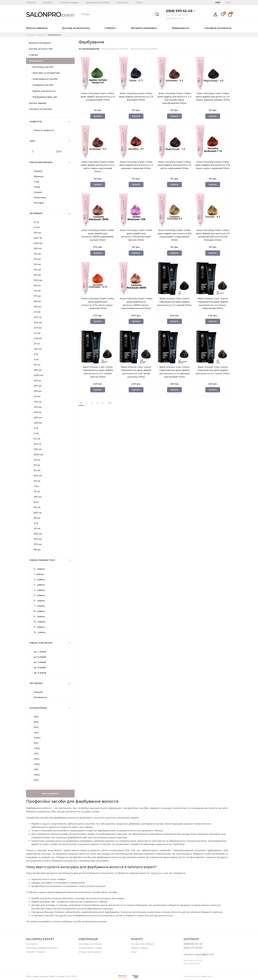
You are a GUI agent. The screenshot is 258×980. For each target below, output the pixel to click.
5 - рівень (39, 595)
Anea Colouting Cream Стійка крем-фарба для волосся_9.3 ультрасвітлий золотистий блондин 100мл (213, 235)
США (36, 182)
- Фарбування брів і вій (43, 97)
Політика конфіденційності (42, 948)
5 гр (36, 428)
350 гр (37, 380)
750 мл (38, 497)
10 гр (36, 222)
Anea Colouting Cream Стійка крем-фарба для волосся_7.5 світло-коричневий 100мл (174, 167)
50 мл (37, 439)
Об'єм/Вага (36, 213)
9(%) (36, 717)
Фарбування (180, 28)
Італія (37, 187)
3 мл (36, 359)
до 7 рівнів (40, 662)
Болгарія (39, 203)
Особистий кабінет (142, 944)
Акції (134, 952)
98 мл (37, 550)
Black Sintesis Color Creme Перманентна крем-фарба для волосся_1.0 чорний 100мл (174, 304)
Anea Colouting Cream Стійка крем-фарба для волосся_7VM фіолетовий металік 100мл (136, 235)
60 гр (37, 465)
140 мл (37, 270)
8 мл (36, 502)
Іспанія (38, 192)
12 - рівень (40, 632)
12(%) (36, 759)
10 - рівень (40, 622)
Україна (38, 171)
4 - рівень (39, 590)
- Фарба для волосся (42, 91)
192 (110, 403)
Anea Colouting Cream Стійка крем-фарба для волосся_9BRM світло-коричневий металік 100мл (136, 304)
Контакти (123, 2)
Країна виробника (41, 162)
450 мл (38, 417)
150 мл (37, 275)
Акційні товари (69, 2)
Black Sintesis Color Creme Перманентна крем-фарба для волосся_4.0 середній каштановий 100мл (174, 372)
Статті (139, 2)
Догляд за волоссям (76, 28)
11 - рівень (39, 627)
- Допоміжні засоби (41, 67)
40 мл (37, 396)
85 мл (37, 518)
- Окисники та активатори (44, 73)
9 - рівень (39, 616)
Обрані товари (140, 948)
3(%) (36, 743)
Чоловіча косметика (218, 28)
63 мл (37, 481)
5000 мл (38, 454)
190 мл (37, 307)
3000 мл (38, 375)
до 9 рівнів (40, 673)
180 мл (37, 301)
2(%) (36, 754)
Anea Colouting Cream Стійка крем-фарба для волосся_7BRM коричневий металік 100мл (98, 235)
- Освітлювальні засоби (43, 79)
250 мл (38, 349)
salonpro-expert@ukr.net (199, 954)
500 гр (37, 444)
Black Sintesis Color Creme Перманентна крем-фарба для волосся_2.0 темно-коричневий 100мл (213, 304)
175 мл (37, 291)
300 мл (38, 370)
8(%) (36, 722)
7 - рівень (39, 606)
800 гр (38, 513)
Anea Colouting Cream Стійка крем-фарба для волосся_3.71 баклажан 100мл (136, 99)
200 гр (38, 317)
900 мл (38, 534)
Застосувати (50, 793)
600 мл (38, 476)
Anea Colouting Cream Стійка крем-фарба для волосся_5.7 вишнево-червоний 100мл (136, 167)
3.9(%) (37, 738)
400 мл (38, 407)
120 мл (37, 254)
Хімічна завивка (37, 28)
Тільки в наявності (44, 130)
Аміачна (38, 692)
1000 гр (38, 238)
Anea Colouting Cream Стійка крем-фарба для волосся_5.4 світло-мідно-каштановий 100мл (98, 167)
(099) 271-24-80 (193, 948)
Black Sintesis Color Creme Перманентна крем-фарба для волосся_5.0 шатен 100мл (213, 372)
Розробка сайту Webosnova (198, 976)
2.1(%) (37, 748)
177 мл (37, 296)
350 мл (38, 386)
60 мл (37, 470)
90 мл (37, 528)
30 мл (37, 365)
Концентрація (38, 708)
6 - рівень (39, 601)
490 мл (38, 423)
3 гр (36, 354)
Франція (39, 176)
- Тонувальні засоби (41, 85)
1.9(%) (37, 764)
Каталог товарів (35, 952)
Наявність (36, 122)
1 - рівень (39, 574)
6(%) (36, 727)
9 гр (36, 523)
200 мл (38, 322)
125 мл (37, 259)
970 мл (38, 544)
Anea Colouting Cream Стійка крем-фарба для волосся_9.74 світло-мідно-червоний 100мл (98, 304)
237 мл (38, 328)
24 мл (37, 333)
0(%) (36, 780)
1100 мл (38, 248)
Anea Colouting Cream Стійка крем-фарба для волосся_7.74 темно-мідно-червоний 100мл (213, 167)
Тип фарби (36, 683)
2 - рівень (39, 579)
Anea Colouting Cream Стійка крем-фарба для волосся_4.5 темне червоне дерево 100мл (213, 99)
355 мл (38, 391)
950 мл (38, 539)
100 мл (37, 233)
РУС (229, 2)
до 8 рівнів (40, 667)
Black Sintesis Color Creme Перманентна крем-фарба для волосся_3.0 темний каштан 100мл (98, 372)
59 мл (37, 460)
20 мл (37, 312)
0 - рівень (39, 569)
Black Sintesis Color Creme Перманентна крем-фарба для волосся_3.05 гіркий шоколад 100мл (136, 372)
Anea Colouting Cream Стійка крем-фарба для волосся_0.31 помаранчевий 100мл (98, 99)
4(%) (36, 732)
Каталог (48, 2)
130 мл (37, 264)
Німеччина (40, 197)
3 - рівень (39, 585)
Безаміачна (40, 697)
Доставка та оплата (98, 2)
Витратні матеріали (144, 28)
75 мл (37, 491)
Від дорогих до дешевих (144, 49)
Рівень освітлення (41, 643)
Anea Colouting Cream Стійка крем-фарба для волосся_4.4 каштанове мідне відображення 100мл (174, 99)
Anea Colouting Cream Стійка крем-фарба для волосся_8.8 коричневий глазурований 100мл (174, 235)
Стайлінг (110, 28)
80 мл (37, 507)
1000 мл (38, 243)
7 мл (36, 486)
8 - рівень (39, 611)
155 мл (37, 285)
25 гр (37, 344)
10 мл (37, 227)
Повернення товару (90, 948)
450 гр (37, 412)
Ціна (32, 141)
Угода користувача (90, 952)
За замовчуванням (89, 49)
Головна (31, 2)
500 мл (38, 449)
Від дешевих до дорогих (115, 49)
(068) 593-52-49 (181, 11)
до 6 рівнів (40, 657)
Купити (98, 116)
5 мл (36, 433)
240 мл (38, 338)
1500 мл (38, 280)
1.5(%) (37, 775)
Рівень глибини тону (42, 560)
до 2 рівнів (40, 652)
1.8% (36, 769)
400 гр (38, 402)
